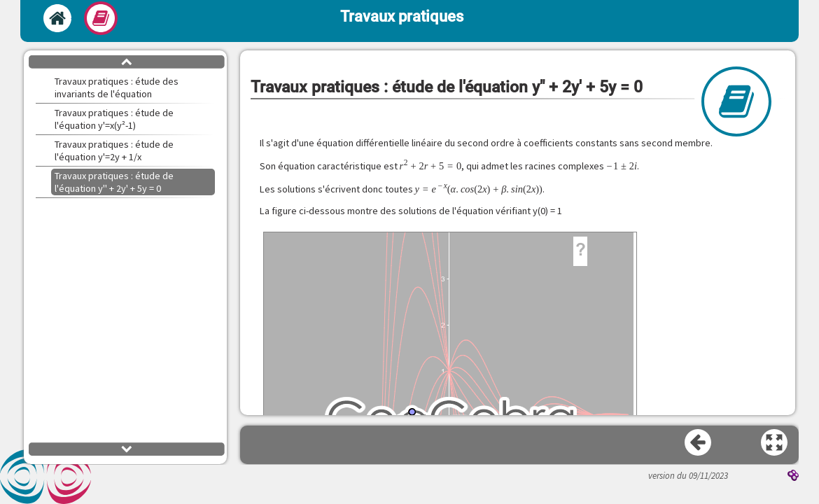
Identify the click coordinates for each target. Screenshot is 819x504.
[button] (775, 443)
